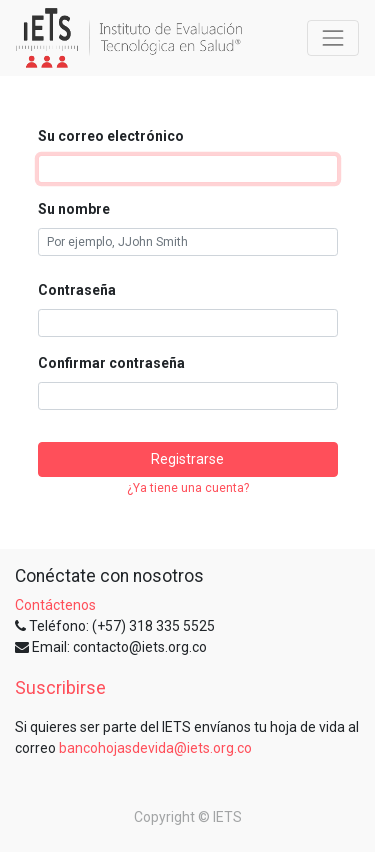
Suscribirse (60, 687)
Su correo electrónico (111, 136)
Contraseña (77, 290)
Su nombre (74, 209)
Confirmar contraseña (111, 363)
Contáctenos (55, 605)
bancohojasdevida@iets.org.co (155, 748)
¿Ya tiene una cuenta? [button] (188, 488)
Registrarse (187, 459)
